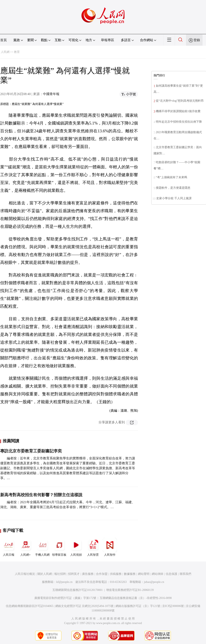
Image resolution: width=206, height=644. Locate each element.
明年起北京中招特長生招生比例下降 (179, 122)
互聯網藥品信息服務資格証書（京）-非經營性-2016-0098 (136, 598)
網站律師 (157, 574)
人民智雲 (93, 547)
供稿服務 (116, 574)
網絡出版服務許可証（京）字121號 (138, 606)
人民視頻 (76, 547)
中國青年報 (51, 94)
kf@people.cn (64, 582)
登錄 (197, 40)
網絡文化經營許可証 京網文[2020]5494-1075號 (84, 606)
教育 (17, 52)
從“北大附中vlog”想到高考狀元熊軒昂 (180, 101)
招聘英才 (74, 574)
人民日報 (9, 547)
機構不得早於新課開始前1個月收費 (178, 111)
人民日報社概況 (25, 574)
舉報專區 (108, 40)
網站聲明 (144, 574)
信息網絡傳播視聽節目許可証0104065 (30, 606)
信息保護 (171, 574)
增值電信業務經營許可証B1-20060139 (130, 590)
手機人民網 (42, 547)
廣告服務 (88, 574)
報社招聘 (60, 574)
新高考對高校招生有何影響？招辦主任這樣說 (41, 495)
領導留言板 (59, 547)
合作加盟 (102, 574)
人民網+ (25, 547)
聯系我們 (185, 574)
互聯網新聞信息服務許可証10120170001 (78, 590)
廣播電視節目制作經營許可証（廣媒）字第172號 (65, 598)
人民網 (5, 52)
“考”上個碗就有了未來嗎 (171, 177)
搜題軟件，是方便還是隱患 (173, 188)
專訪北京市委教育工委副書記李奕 (31, 451)
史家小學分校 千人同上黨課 (174, 198)
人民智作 (110, 547)
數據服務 (130, 574)
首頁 (3, 40)
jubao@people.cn (154, 582)
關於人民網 (45, 574)
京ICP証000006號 (173, 606)
